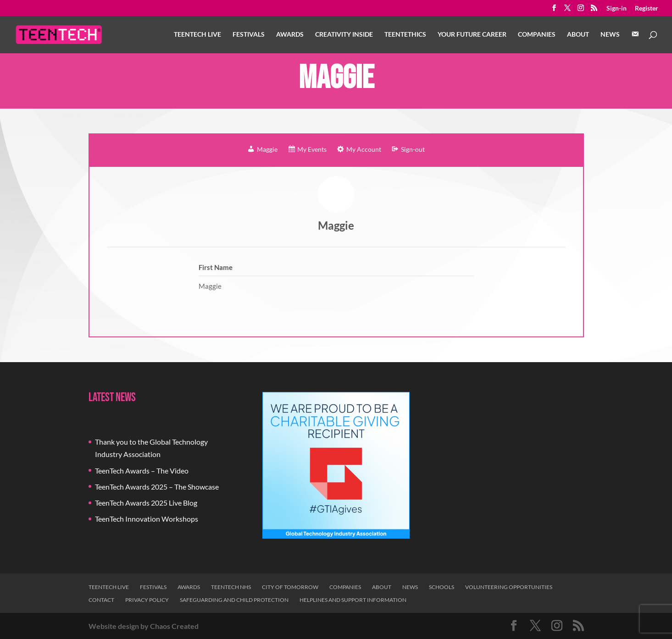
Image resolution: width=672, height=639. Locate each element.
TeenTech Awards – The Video (142, 471)
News (610, 35)
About (578, 35)
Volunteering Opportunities (509, 587)
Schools (442, 587)
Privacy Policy (147, 600)
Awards (290, 35)
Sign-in (616, 8)
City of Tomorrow (290, 587)
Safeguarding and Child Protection (234, 600)
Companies (537, 35)
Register (647, 8)
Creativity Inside (344, 35)
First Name (216, 267)
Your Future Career (472, 35)
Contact (101, 600)
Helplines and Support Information (353, 600)
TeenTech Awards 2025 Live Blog (146, 503)
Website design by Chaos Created (144, 626)
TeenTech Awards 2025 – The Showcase (157, 487)
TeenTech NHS (231, 587)
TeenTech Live (197, 35)
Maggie (336, 225)
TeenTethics (405, 35)
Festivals (249, 35)
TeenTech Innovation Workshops (147, 519)
